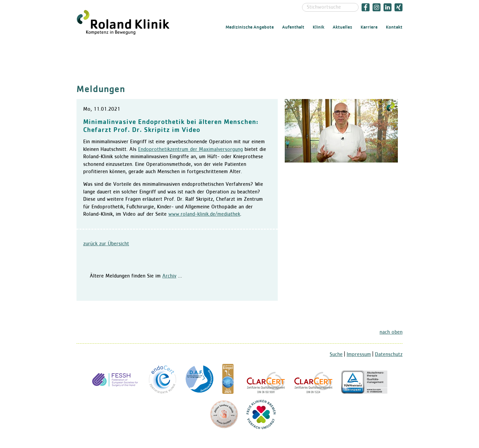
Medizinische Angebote (250, 27)
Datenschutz (389, 355)
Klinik (319, 27)
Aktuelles (342, 27)
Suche (336, 355)
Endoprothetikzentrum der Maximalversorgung (190, 150)
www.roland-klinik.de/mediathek (204, 214)
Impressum (359, 355)
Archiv (169, 276)
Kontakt (394, 27)
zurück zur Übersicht (106, 244)
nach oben (391, 332)
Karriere (369, 27)
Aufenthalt (293, 27)
